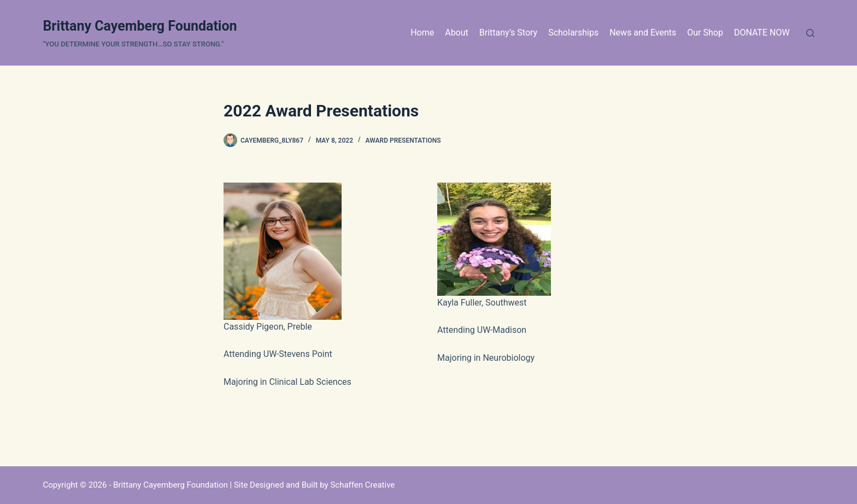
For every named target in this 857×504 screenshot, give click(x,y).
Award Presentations (403, 140)
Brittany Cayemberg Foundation (140, 26)
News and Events (643, 33)
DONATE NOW (762, 33)
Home (422, 33)
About (457, 33)
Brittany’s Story (508, 33)
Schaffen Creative (362, 485)
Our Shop (705, 33)
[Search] (810, 33)
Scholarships (573, 33)
